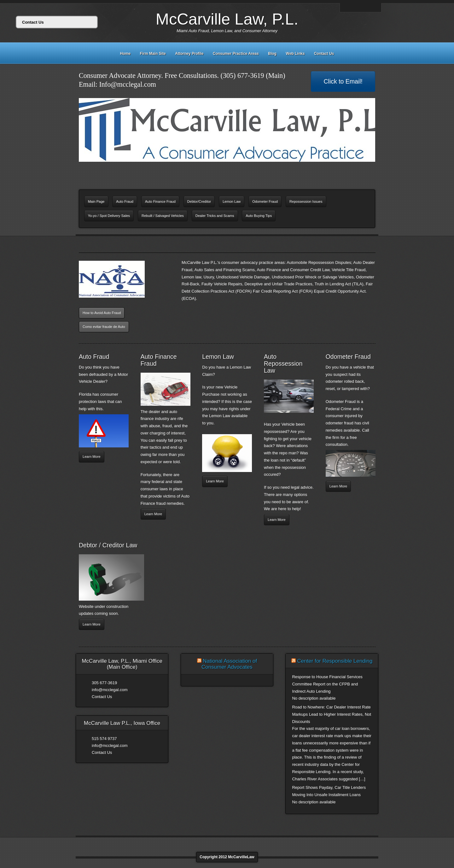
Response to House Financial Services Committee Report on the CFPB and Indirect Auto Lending (327, 684)
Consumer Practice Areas (236, 54)
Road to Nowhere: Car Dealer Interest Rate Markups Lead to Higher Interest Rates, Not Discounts (332, 714)
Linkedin (360, 8)
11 (254, 169)
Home (125, 54)
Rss (375, 8)
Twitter (368, 8)
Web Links (295, 54)
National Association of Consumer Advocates (229, 664)
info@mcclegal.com (110, 690)
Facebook (353, 8)
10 (249, 169)
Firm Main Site (153, 54)
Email (346, 8)
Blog (272, 54)
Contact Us (324, 54)
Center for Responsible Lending (335, 661)
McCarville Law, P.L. (227, 19)
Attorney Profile (189, 54)
